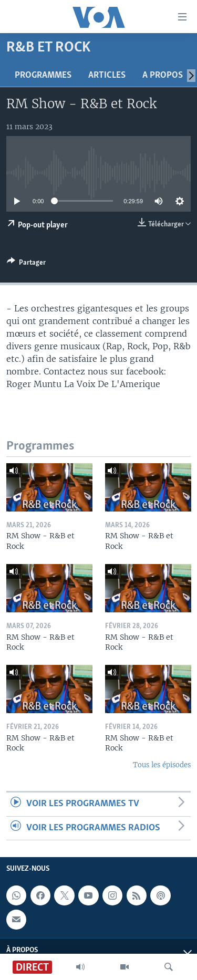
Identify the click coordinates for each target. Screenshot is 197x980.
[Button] (26, 264)
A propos (163, 75)
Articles (107, 75)
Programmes (43, 75)
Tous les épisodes (162, 765)
